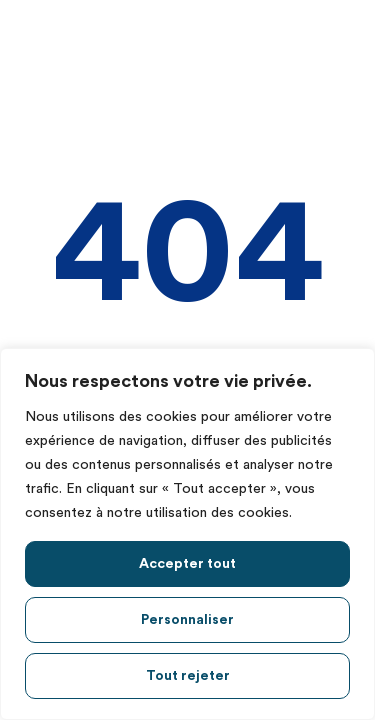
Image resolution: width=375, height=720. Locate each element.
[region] (187, 534)
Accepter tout (187, 564)
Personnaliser (187, 620)
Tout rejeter (188, 676)
